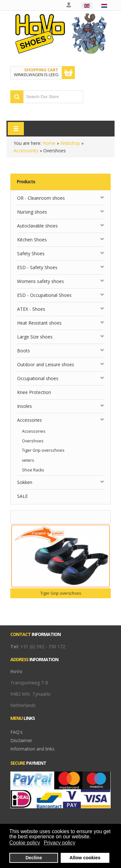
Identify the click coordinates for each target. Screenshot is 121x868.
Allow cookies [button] (85, 858)
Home (49, 143)
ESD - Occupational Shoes (44, 295)
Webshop (70, 143)
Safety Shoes (31, 253)
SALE (22, 496)
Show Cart (68, 73)
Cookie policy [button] (25, 843)
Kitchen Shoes (32, 240)
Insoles (25, 406)
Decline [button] (34, 858)
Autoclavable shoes (37, 226)
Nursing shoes (32, 212)
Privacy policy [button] (60, 843)
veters (28, 460)
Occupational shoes (38, 378)
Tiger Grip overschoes (43, 450)
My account (69, 5)
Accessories (26, 151)
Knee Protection (34, 392)
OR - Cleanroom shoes (41, 198)
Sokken (25, 482)
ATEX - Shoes (31, 309)
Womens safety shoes (40, 281)
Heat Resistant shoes (39, 323)
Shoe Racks (33, 470)
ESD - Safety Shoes (37, 267)
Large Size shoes (35, 337)
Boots (24, 351)
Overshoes (33, 441)
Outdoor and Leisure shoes (46, 364)
